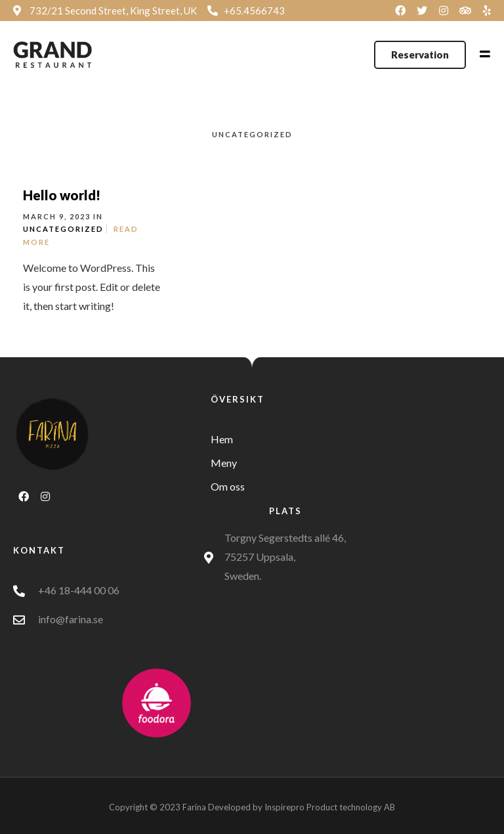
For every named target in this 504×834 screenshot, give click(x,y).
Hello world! (62, 195)
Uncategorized (63, 229)
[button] (420, 55)
